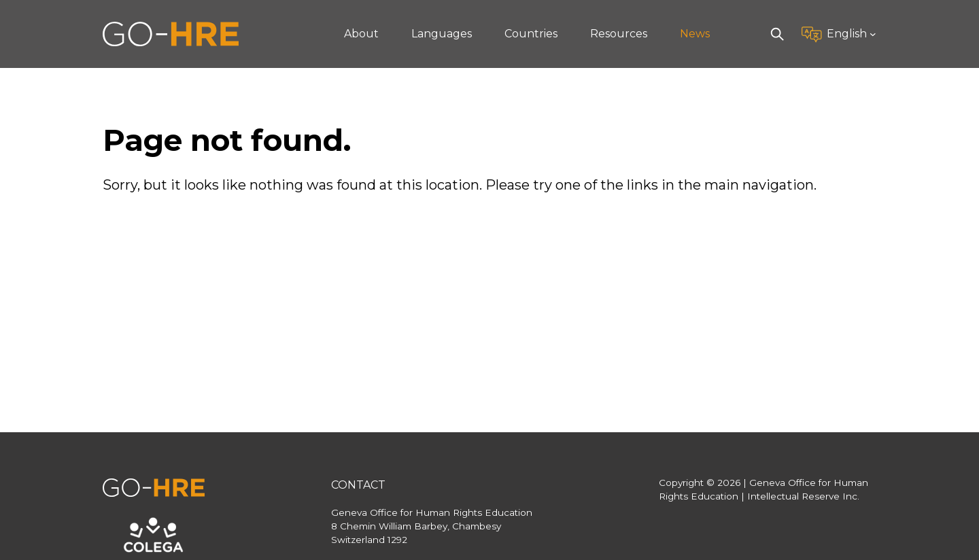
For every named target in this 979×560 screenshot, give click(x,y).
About (361, 34)
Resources (619, 34)
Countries (531, 34)
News (695, 34)
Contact (358, 485)
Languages (442, 34)
